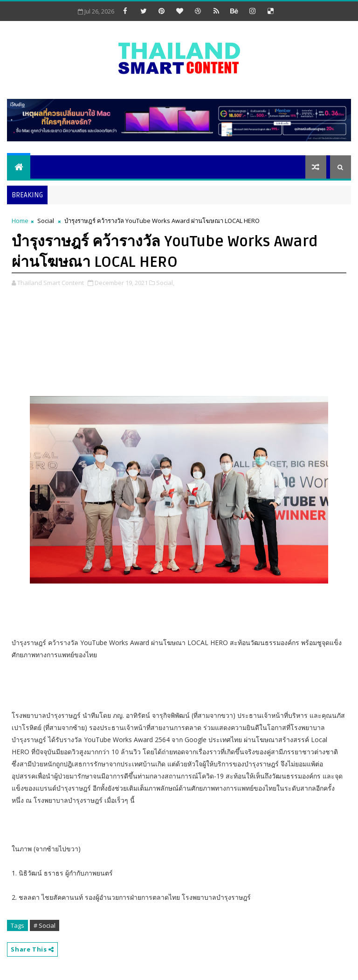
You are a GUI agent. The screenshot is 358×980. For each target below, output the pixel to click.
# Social (45, 925)
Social (46, 221)
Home (20, 221)
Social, (165, 283)
